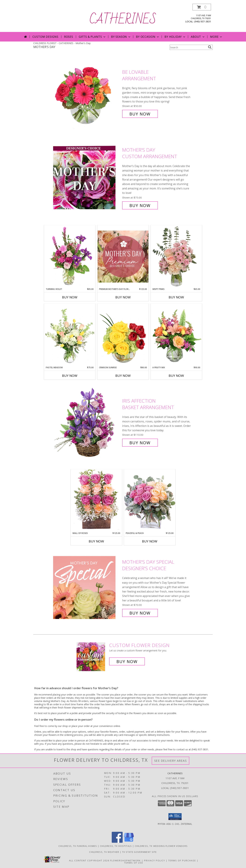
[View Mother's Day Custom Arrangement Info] (87, 178)
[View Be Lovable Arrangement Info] (87, 93)
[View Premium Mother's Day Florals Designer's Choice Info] (123, 256)
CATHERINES (123, 19)
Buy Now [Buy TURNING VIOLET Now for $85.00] (70, 297)
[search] (210, 47)
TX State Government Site (139, 852)
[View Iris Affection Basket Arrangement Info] (87, 422)
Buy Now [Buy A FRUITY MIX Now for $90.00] (176, 376)
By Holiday (175, 37)
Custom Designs (45, 37)
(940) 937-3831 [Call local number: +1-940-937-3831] (203, 21)
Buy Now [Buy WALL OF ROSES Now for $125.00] (96, 541)
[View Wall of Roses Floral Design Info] (96, 500)
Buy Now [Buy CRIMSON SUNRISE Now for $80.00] (123, 376)
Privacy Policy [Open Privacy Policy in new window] (155, 860)
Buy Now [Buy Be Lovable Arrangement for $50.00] (140, 114)
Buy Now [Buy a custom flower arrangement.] (127, 661)
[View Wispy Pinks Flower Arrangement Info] (176, 256)
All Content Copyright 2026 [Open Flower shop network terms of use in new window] (89, 860)
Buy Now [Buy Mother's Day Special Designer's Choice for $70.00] (140, 613)
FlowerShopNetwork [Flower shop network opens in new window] (125, 860)
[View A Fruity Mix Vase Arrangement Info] (176, 335)
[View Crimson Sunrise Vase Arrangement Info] (123, 335)
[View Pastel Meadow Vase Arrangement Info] (70, 335)
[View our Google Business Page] (129, 842)
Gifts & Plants (92, 37)
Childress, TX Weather (104, 852)
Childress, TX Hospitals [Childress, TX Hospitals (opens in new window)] (116, 846)
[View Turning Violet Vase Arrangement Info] (70, 256)
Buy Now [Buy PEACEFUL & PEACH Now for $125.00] (150, 541)
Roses (69, 37)
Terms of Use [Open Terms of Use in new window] (134, 863)
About (198, 37)
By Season (121, 37)
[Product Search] (188, 47)
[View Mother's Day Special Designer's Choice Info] (87, 587)
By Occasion (148, 37)
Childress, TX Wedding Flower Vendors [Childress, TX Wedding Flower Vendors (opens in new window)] (161, 846)
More (216, 37)
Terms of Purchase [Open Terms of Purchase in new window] (182, 860)
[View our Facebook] (117, 842)
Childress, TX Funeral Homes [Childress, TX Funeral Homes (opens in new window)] (78, 846)
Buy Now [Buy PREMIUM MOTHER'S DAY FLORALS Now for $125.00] (123, 297)
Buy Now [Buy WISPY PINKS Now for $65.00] (176, 297)
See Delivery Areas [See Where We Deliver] (171, 761)
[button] (202, 7)
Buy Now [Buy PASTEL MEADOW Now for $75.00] (70, 376)
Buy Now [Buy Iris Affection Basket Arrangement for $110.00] (140, 443)
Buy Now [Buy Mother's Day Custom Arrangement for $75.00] (140, 205)
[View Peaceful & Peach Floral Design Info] (150, 500)
